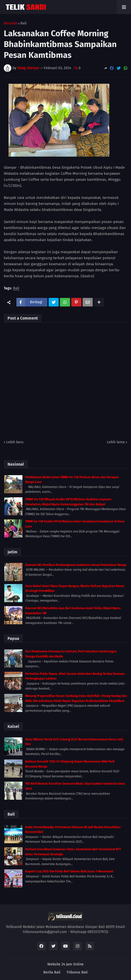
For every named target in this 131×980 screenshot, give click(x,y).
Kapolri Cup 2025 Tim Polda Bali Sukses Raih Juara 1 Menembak (69, 871)
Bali (24, 23)
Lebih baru (15, 442)
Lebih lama (116, 442)
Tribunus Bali (77, 972)
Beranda (11, 23)
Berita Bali (52, 972)
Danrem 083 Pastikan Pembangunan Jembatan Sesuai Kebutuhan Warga (76, 565)
